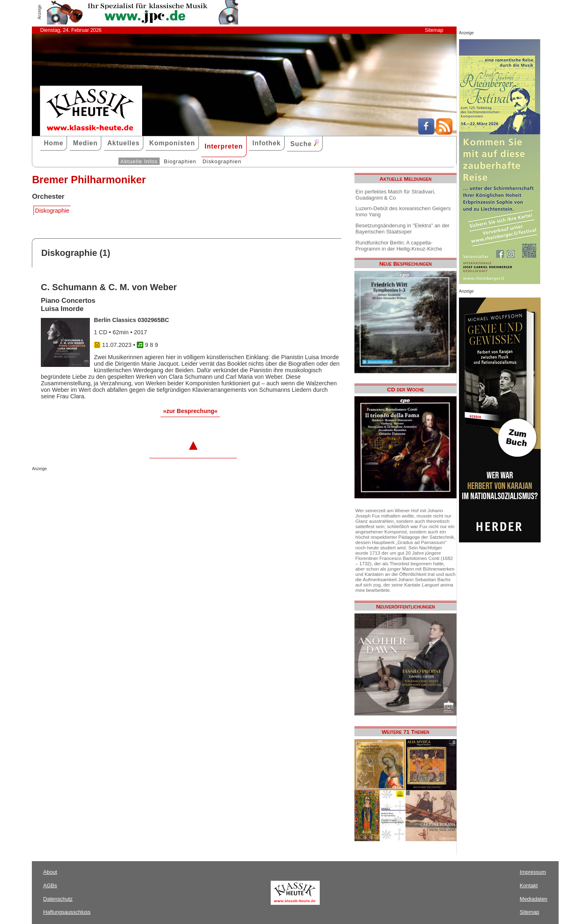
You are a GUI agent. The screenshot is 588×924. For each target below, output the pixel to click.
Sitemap (434, 30)
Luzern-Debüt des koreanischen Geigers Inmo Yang (403, 211)
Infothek (267, 143)
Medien (86, 143)
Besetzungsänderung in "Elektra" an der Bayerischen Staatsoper (403, 229)
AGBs (50, 885)
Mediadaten (534, 899)
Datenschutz (58, 899)
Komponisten (172, 143)
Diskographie (52, 211)
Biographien (180, 161)
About (50, 872)
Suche (305, 143)
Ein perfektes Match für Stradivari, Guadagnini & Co (396, 195)
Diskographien (222, 161)
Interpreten (224, 146)
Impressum (533, 872)
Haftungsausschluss (67, 912)
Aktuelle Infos (139, 161)
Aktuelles (124, 143)
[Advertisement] (127, 487)
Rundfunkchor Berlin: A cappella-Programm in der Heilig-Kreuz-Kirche (399, 246)
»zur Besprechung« (190, 411)
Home (53, 143)
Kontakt (529, 885)
